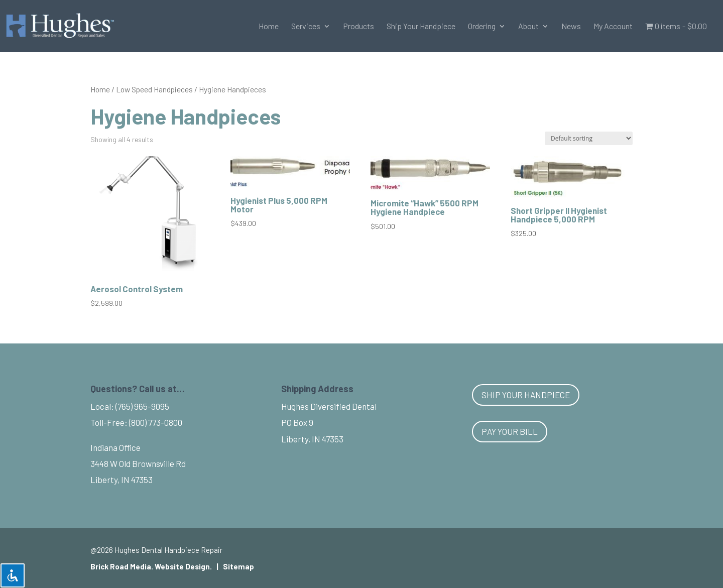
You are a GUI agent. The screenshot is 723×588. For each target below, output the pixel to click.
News (571, 27)
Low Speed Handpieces (154, 89)
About (528, 27)
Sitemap (238, 566)
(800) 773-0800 (156, 422)
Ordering (482, 27)
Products (358, 27)
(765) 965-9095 (142, 406)
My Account (613, 27)
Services (306, 27)
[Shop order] (589, 138)
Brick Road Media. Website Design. (151, 566)
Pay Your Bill (510, 431)
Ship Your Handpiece (421, 27)
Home (269, 27)
